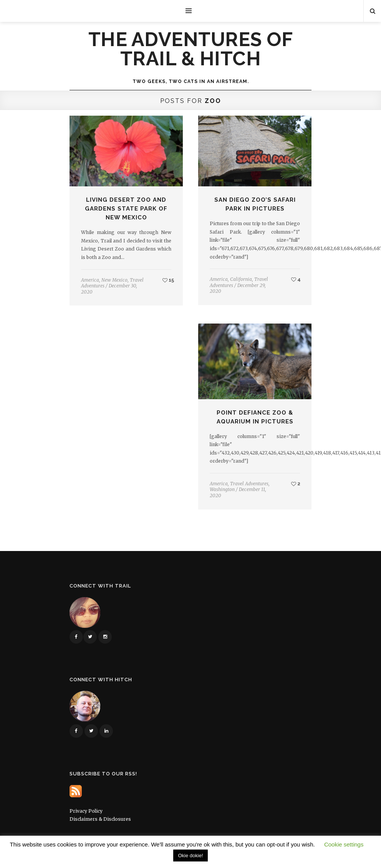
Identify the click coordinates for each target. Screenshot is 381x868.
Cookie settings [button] (344, 844)
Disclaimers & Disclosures (100, 819)
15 (168, 280)
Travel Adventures (249, 484)
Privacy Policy (86, 811)
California (241, 279)
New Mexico (114, 280)
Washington (222, 489)
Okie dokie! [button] (190, 856)
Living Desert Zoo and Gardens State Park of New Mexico (126, 209)
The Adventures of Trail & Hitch (191, 49)
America (90, 280)
